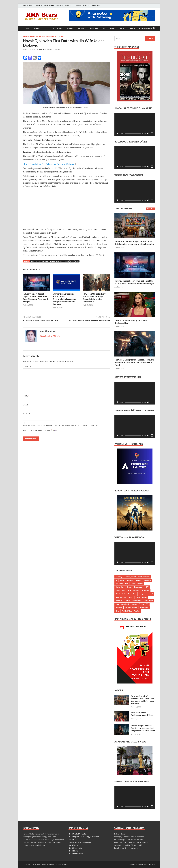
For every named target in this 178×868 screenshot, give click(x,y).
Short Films (50, 37)
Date (32, 261)
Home (27, 28)
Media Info (59, 6)
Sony (117, 604)
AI (116, 580)
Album (122, 580)
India (124, 594)
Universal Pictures (131, 608)
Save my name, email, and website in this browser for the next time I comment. (61, 426)
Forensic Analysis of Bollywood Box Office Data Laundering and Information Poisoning (134, 243)
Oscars (145, 597)
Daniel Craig (120, 587)
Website (27, 414)
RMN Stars (43, 49)
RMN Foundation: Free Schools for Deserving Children (49, 164)
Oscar (138, 597)
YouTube (137, 611)
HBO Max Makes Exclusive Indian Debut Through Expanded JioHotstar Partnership (95, 298)
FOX (129, 590)
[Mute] (148, 133)
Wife (72, 261)
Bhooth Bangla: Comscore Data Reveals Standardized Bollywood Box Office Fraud (143, 728)
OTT (104, 28)
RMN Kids (73, 839)
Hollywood (146, 590)
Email (26, 405)
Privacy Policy (96, 6)
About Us (39, 6)
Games (132, 28)
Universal (119, 608)
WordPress (142, 864)
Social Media (148, 601)
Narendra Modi (121, 597)
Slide (57, 37)
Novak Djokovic (56, 261)
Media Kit (86, 6)
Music (122, 28)
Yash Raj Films (127, 611)
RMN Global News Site (78, 834)
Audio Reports (145, 28)
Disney (129, 587)
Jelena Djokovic (42, 261)
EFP (147, 587)
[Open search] (154, 28)
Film (124, 590)
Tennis (66, 261)
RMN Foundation (76, 854)
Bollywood (147, 580)
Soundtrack (125, 604)
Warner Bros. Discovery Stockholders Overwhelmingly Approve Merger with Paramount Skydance (64, 299)
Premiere (119, 601)
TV (45, 28)
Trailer (142, 604)
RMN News (73, 851)
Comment (28, 366)
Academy (119, 577)
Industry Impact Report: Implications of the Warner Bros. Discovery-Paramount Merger (35, 298)
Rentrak (127, 601)
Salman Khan (137, 601)
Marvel (150, 594)
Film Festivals (57, 28)
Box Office (119, 584)
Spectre (134, 604)
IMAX (118, 594)
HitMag (152, 864)
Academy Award (130, 577)
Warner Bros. (144, 608)
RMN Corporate (75, 848)
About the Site (49, 6)
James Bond (132, 594)
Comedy (140, 584)
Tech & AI (94, 28)
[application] (135, 124)
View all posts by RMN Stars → (52, 336)
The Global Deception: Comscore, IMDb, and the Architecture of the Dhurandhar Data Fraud (134, 362)
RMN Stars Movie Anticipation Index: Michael (143, 714)
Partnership (77, 6)
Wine (77, 261)
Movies (37, 28)
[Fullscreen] (152, 133)
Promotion (40, 37)
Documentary (139, 587)
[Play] (118, 133)
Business (82, 28)
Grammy (136, 590)
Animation (130, 580)
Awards (71, 28)
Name (26, 396)
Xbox (117, 611)
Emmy (118, 590)
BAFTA (139, 580)
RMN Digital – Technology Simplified (84, 837)
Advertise (68, 6)
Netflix (131, 597)
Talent (112, 28)
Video (62, 37)
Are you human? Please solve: (43, 430)
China (133, 584)
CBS (127, 584)
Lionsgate (142, 594)
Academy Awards (144, 577)
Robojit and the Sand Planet (80, 842)
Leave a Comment (54, 49)
